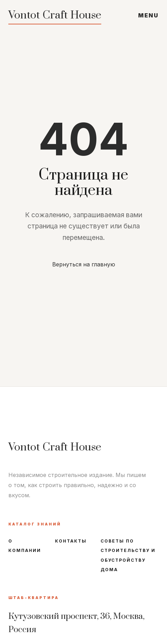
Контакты (71, 541)
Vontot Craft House (55, 15)
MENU (148, 15)
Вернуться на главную (84, 264)
